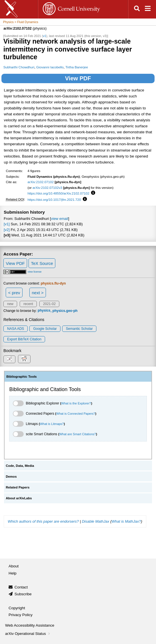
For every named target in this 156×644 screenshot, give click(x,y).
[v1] (7, 224)
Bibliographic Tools (22, 377)
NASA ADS (16, 329)
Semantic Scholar (79, 329)
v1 (44, 36)
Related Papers (18, 487)
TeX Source (42, 263)
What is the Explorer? (76, 403)
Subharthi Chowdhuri (19, 67)
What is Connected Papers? (76, 414)
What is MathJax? (126, 521)
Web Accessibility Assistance (30, 625)
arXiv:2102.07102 (41, 182)
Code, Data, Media (20, 466)
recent (28, 304)
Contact (21, 587)
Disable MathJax (96, 521)
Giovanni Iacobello (50, 67)
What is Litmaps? (52, 424)
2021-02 (49, 304)
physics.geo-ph (65, 311)
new (10, 304)
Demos (11, 477)
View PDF (78, 78)
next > (38, 293)
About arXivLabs (19, 498)
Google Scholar (45, 329)
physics (44, 311)
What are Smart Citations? (78, 434)
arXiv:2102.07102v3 (47, 188)
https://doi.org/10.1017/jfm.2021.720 (54, 200)
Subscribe (23, 594)
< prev (14, 293)
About (14, 566)
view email (60, 219)
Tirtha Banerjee (77, 67)
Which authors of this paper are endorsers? (43, 521)
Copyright (17, 608)
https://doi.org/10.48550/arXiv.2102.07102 (59, 193)
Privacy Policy (21, 615)
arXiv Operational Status (28, 634)
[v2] (7, 230)
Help (13, 573)
